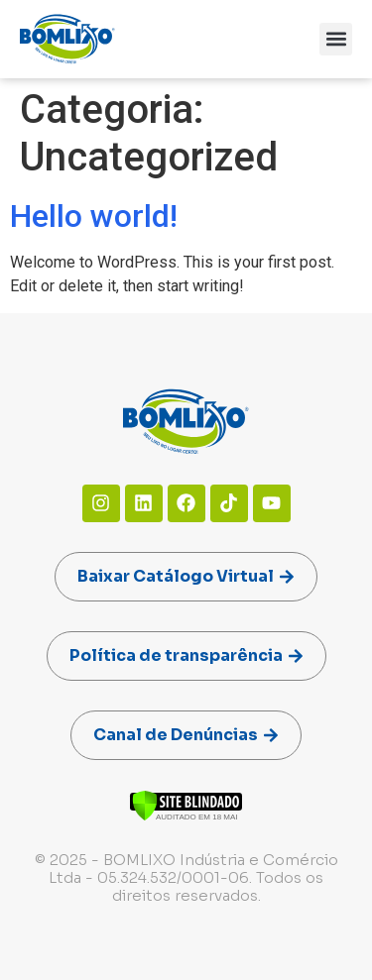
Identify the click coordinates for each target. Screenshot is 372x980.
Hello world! (94, 216)
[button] (336, 39)
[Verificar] (186, 816)
